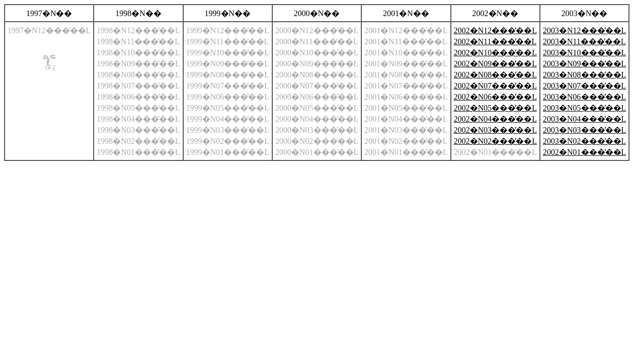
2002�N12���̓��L (495, 30)
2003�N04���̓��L (584, 119)
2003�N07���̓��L (584, 86)
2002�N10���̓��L (495, 53)
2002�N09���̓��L (495, 64)
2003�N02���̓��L (584, 141)
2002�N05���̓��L (495, 108)
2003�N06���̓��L (584, 97)
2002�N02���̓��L (495, 141)
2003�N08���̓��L (584, 75)
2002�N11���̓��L (495, 41)
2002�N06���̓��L (495, 97)
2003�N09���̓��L (584, 64)
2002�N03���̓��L (495, 130)
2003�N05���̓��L (584, 108)
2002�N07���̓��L (495, 86)
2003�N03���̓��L (584, 130)
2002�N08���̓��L (495, 75)
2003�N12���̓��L (584, 30)
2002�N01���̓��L (584, 152)
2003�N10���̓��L (584, 53)
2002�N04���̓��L (495, 119)
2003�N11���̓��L (584, 41)
